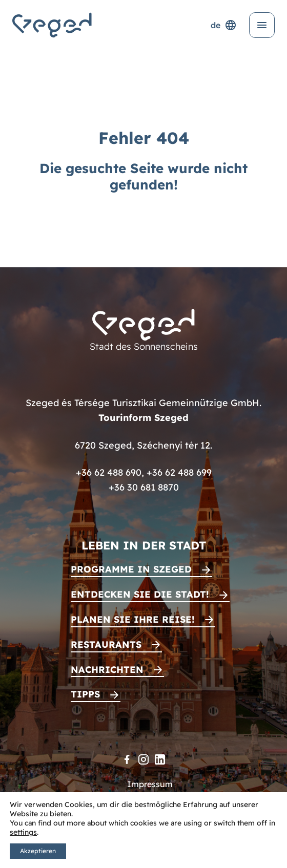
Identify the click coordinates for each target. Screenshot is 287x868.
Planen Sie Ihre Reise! (133, 619)
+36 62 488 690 (109, 472)
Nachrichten (107, 670)
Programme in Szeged (131, 569)
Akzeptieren (38, 851)
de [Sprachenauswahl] (224, 25)
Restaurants (106, 644)
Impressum (150, 784)
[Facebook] (127, 759)
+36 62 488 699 (179, 472)
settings (23, 832)
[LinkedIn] (160, 759)
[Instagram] (143, 759)
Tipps (85, 694)
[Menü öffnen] (262, 25)
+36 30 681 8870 (144, 487)
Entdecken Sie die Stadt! (140, 594)
